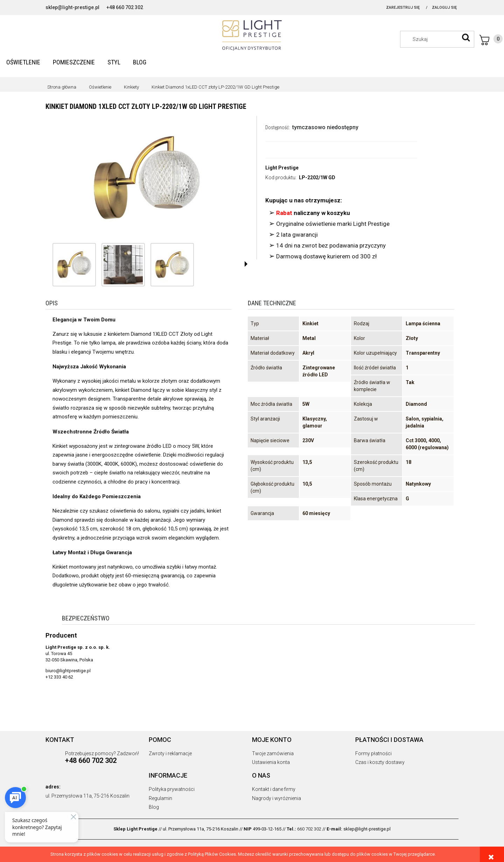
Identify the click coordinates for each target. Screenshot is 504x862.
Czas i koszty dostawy (380, 762)
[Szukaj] (466, 37)
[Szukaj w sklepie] (441, 39)
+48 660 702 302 (125, 7)
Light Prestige (282, 168)
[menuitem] (23, 62)
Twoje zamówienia (273, 753)
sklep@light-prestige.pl (72, 7)
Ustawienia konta (271, 762)
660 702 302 (309, 829)
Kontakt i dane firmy (274, 789)
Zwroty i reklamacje (170, 753)
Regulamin (160, 798)
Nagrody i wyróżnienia (276, 798)
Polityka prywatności (172, 789)
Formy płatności (373, 753)
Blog (154, 807)
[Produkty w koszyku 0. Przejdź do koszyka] (491, 40)
